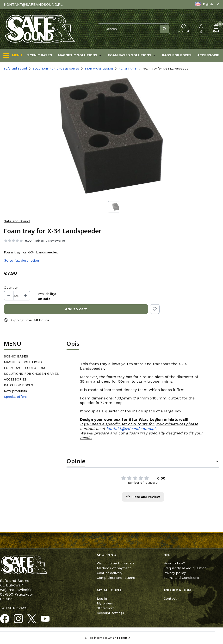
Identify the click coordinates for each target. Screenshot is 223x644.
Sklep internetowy (106, 638)
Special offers (15, 397)
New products (15, 391)
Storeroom (106, 608)
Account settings (110, 613)
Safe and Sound (15, 69)
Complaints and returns (116, 578)
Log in (102, 598)
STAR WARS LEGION (99, 69)
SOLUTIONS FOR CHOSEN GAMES (56, 69)
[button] (164, 29)
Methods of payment (114, 568)
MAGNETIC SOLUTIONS (23, 362)
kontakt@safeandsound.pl (131, 429)
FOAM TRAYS (128, 69)
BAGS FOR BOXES (19, 385)
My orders (105, 603)
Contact (170, 598)
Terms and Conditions (181, 578)
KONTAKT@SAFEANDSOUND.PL (33, 4)
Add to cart (76, 309)
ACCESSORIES (15, 379)
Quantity (11, 287)
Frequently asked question (185, 568)
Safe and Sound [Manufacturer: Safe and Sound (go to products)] (17, 221)
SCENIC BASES (16, 356)
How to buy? (174, 563)
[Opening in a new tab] (5, 619)
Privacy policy (175, 573)
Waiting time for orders (116, 563)
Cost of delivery (110, 573)
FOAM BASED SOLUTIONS (25, 368)
